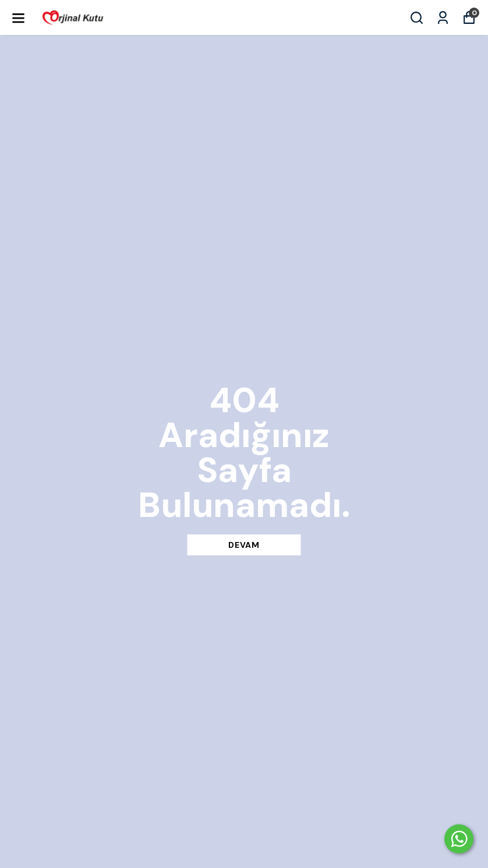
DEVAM (244, 545)
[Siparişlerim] (443, 18)
